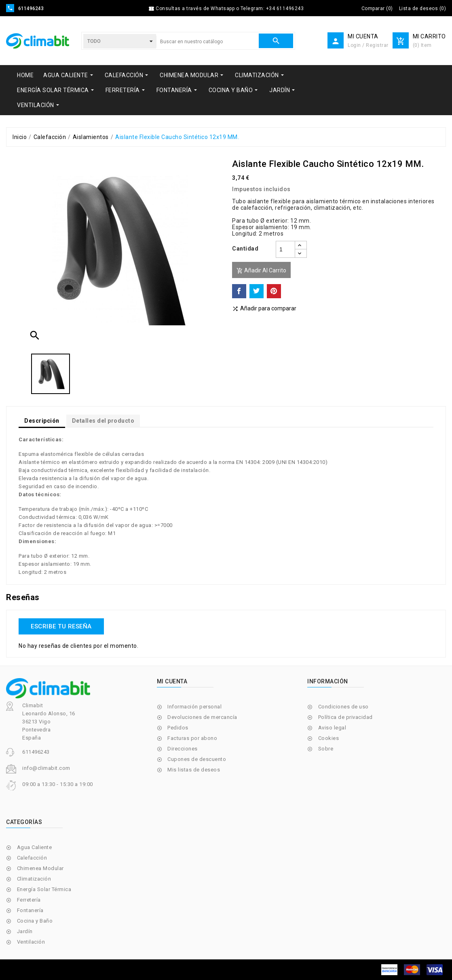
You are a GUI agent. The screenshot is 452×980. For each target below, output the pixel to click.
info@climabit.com (46, 768)
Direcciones (183, 749)
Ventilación (31, 942)
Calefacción (32, 858)
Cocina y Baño (35, 921)
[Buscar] (207, 42)
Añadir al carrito (261, 271)
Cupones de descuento (197, 759)
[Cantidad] (285, 249)
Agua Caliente (35, 847)
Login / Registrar (368, 45)
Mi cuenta (172, 681)
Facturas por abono (192, 738)
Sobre (326, 749)
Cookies (329, 738)
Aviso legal (332, 728)
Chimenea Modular (40, 868)
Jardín (25, 931)
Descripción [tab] (42, 421)
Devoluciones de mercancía (202, 717)
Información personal (194, 707)
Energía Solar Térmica (44, 889)
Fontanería (30, 910)
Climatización (34, 879)
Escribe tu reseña (61, 626)
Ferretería (29, 900)
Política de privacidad (345, 717)
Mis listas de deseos (194, 770)
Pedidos (178, 728)
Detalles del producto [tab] (103, 421)
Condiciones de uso (343, 707)
